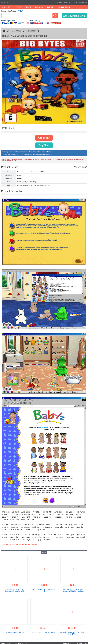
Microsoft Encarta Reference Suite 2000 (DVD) (72, 632)
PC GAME (28, 7)
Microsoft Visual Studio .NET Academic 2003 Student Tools (73, 589)
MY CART (67, 3)
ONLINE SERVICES (80, 3)
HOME (59, 3)
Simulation (31, 31)
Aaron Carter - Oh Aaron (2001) (43, 631)
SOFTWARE (18, 7)
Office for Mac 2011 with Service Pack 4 (44, 589)
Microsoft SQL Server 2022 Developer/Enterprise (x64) (15, 589)
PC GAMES (16, 31)
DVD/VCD (50, 7)
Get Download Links (74, 16)
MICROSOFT (6, 7)
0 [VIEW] (20, 11)
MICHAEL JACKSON (63, 7)
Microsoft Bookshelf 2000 (15, 631)
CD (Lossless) (39, 7)
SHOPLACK (5, 3)
